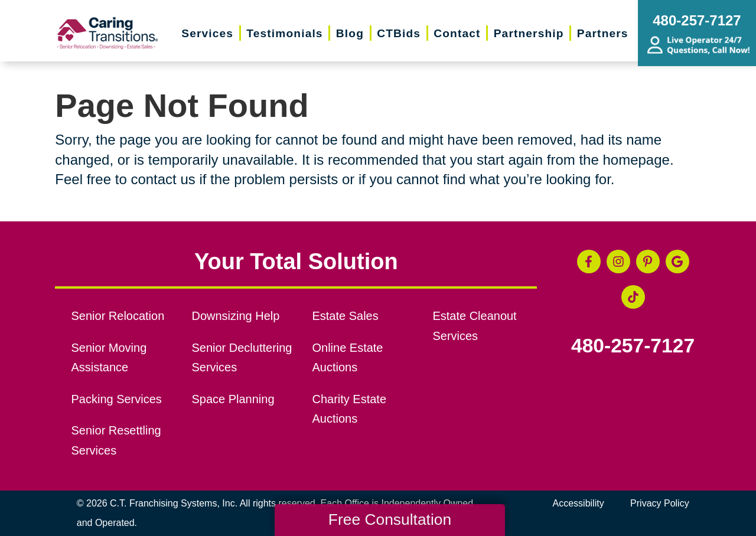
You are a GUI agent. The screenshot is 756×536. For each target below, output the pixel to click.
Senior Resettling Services (116, 440)
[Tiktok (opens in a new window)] (633, 297)
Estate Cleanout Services (474, 326)
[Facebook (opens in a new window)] (589, 262)
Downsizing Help (236, 316)
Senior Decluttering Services (242, 358)
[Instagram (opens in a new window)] (618, 262)
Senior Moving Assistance (109, 358)
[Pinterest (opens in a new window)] (648, 262)
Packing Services (117, 399)
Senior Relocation (118, 316)
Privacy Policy (660, 503)
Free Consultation (390, 519)
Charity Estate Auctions (349, 409)
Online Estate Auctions (347, 358)
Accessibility (579, 503)
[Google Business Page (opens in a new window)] (677, 262)
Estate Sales (345, 316)
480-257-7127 (633, 346)
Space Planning (233, 399)
